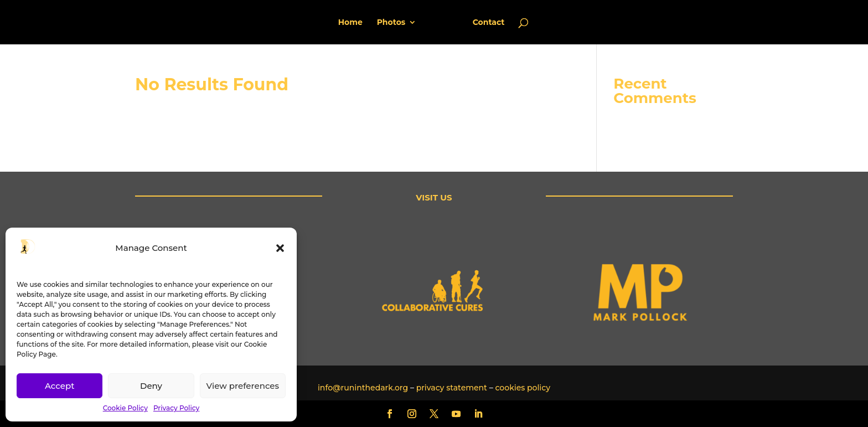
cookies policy (523, 388)
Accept (60, 386)
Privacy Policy (176, 408)
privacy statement (452, 388)
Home (354, 23)
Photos (395, 23)
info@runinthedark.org (363, 388)
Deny (151, 386)
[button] (280, 248)
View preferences (243, 386)
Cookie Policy (125, 408)
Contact (485, 23)
